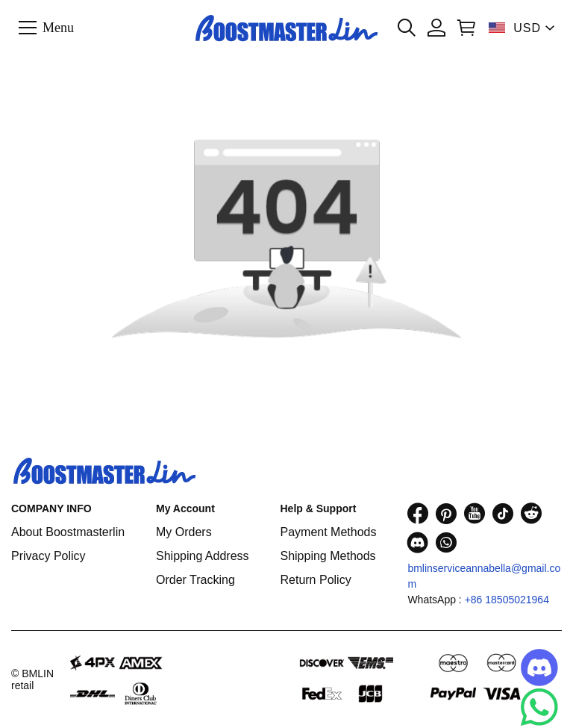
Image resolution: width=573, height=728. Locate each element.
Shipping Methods (328, 556)
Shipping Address (203, 556)
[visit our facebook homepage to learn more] (418, 513)
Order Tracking (195, 580)
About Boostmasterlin (68, 532)
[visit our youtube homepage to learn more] (475, 513)
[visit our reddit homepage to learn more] (531, 513)
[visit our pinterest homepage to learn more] (446, 513)
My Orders (184, 532)
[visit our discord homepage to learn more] (418, 542)
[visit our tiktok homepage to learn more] (503, 513)
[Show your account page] (436, 28)
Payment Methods (328, 532)
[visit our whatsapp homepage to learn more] (446, 542)
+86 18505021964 (507, 600)
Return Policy (315, 580)
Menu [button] (58, 27)
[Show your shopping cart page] (466, 28)
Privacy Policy (48, 556)
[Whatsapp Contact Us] (539, 707)
